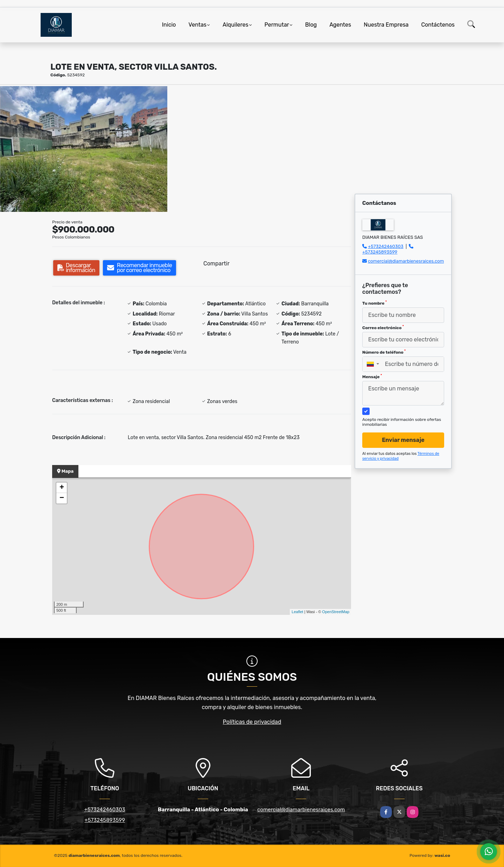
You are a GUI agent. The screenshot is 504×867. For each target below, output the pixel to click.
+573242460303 (386, 246)
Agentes (340, 25)
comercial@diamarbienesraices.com (406, 261)
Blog (311, 25)
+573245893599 (380, 252)
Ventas (198, 25)
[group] (84, 149)
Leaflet (297, 612)
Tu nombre (374, 303)
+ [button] (62, 488)
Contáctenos (438, 25)
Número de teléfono (384, 352)
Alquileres (236, 25)
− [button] (62, 498)
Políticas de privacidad (252, 722)
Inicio (169, 25)
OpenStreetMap (336, 612)
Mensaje (372, 376)
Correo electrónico (383, 327)
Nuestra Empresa (386, 25)
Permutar (277, 25)
